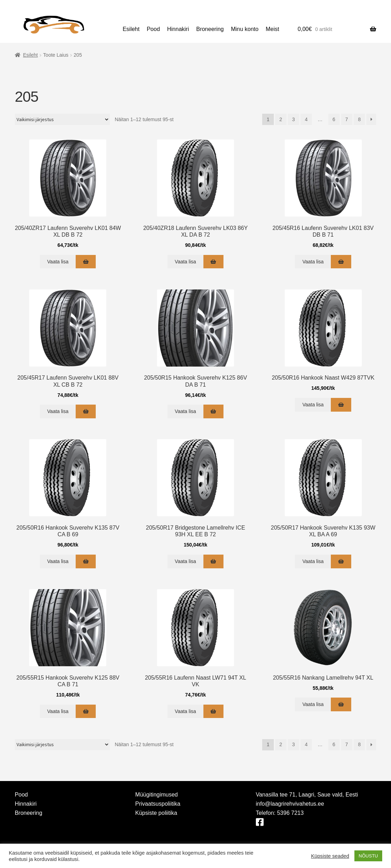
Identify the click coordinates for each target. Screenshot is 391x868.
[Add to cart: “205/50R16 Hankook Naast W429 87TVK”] (341, 405)
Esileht (131, 29)
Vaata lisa (58, 262)
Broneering (210, 29)
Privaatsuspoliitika (158, 804)
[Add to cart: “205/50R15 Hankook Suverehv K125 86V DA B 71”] (213, 411)
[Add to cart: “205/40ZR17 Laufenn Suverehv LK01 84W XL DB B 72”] (86, 262)
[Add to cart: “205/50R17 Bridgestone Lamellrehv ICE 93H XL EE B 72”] (213, 561)
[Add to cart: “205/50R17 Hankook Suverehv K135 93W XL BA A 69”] (341, 561)
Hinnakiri (178, 29)
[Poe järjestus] (62, 119)
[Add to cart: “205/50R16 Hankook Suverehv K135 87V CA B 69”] (86, 561)
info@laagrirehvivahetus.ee (290, 804)
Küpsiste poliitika (156, 813)
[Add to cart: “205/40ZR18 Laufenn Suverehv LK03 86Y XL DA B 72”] (213, 262)
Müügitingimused (156, 795)
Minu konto (245, 29)
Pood (153, 29)
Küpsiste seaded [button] (330, 856)
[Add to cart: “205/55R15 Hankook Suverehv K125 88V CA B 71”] (86, 711)
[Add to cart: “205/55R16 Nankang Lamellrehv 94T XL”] (341, 704)
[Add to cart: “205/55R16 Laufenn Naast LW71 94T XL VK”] (213, 711)
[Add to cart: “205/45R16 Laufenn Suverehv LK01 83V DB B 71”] (341, 262)
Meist (272, 29)
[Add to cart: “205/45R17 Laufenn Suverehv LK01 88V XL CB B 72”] (86, 411)
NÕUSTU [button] (368, 856)
